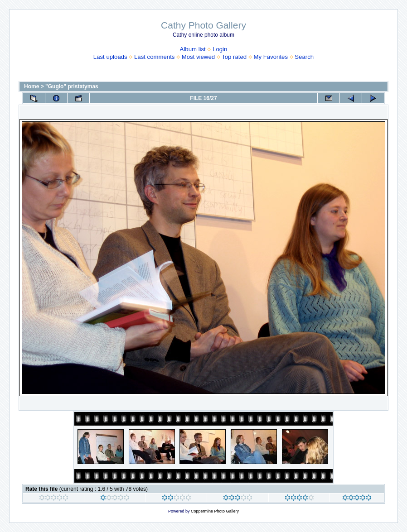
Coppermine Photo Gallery (215, 511)
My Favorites (271, 57)
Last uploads (110, 57)
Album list (193, 49)
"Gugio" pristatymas (72, 86)
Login (220, 49)
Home (31, 86)
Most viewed (198, 57)
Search (304, 57)
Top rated (234, 57)
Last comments (154, 57)
